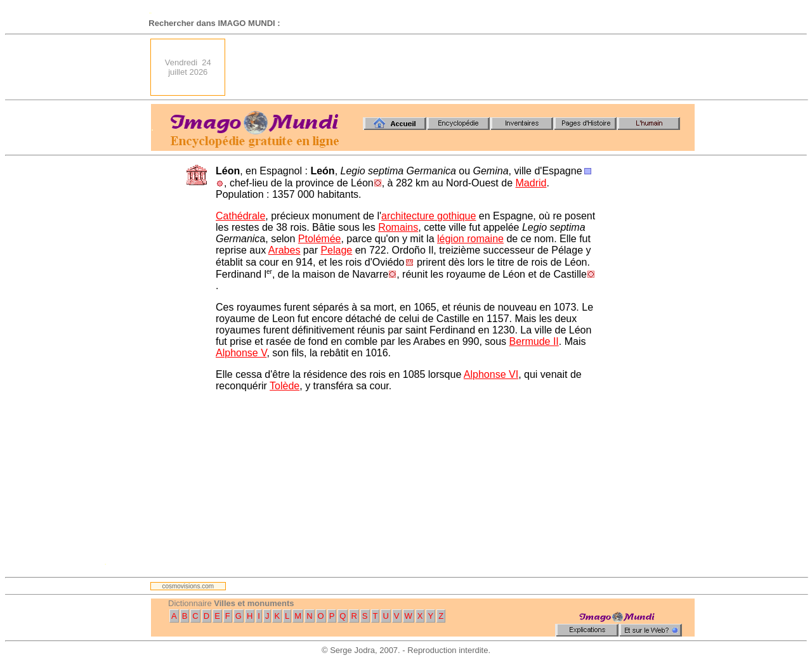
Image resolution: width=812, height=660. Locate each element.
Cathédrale (240, 216)
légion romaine (470, 239)
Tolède (285, 386)
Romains (398, 227)
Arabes (285, 250)
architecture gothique (429, 216)
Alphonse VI (491, 374)
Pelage (336, 250)
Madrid (531, 183)
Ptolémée (320, 239)
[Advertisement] (464, 67)
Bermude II (534, 341)
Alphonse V (241, 353)
